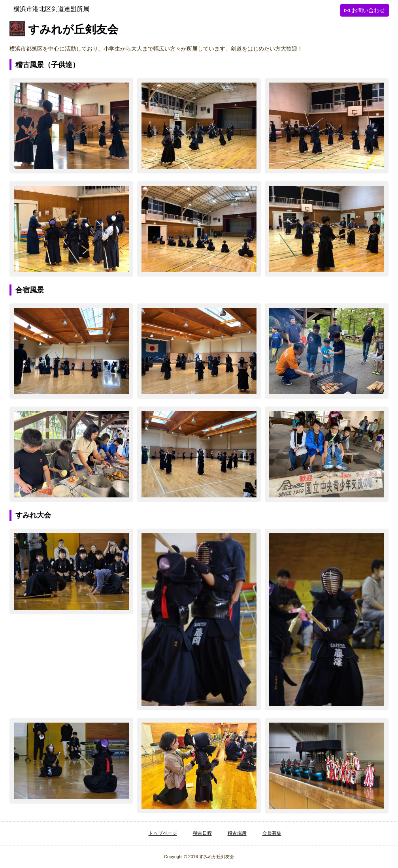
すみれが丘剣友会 (73, 30)
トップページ (163, 833)
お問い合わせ (368, 10)
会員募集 (272, 833)
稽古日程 (202, 833)
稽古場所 (237, 833)
